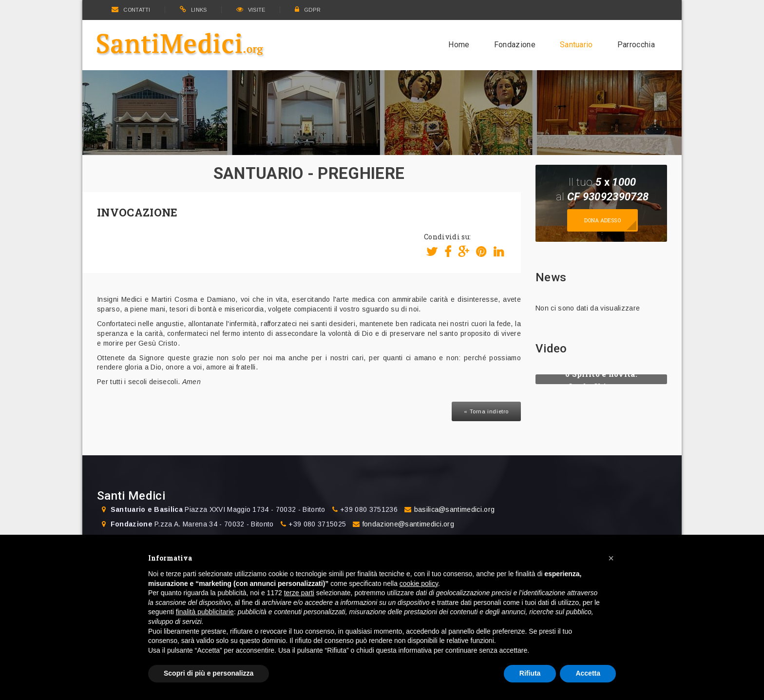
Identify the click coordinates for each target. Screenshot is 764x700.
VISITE (251, 10)
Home (459, 45)
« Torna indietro (486, 411)
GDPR (308, 10)
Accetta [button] (588, 673)
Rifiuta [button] (530, 673)
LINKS (193, 10)
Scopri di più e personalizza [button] (209, 673)
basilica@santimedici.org (455, 509)
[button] (611, 558)
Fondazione (515, 45)
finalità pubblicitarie (205, 612)
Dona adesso (602, 220)
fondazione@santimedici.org (408, 524)
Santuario (576, 45)
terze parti (299, 593)
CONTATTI (131, 10)
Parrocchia (636, 45)
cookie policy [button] (419, 583)
